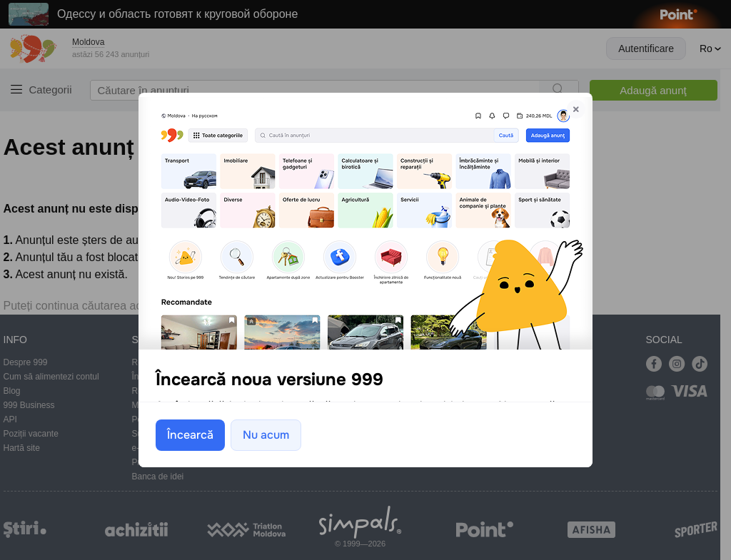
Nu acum (266, 434)
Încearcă (190, 434)
